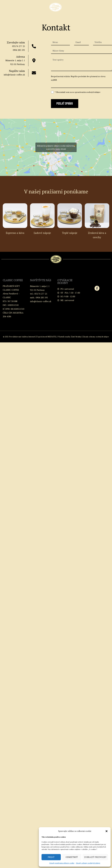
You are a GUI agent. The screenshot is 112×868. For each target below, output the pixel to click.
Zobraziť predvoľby (95, 857)
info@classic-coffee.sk (14, 75)
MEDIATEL (52, 337)
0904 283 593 (19, 50)
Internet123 (33, 337)
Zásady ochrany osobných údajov (88, 863)
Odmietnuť (72, 857)
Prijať (51, 857)
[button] (107, 831)
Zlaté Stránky (76, 337)
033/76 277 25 (19, 46)
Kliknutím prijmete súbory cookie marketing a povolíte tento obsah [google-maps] (56, 147)
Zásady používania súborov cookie (62, 863)
